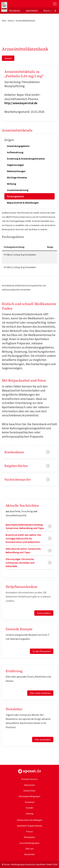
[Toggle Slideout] (55, 4)
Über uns (30, 849)
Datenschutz (30, 791)
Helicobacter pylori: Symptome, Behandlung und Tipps (23, 550)
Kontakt (29, 808)
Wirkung (11, 184)
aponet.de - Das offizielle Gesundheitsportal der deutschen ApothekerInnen (21, 4)
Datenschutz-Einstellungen (30, 820)
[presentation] (55, 11)
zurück (8, 58)
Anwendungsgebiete (18, 146)
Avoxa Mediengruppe (29, 843)
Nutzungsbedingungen (30, 796)
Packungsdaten (15, 196)
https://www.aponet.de (29, 771)
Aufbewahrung (15, 152)
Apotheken (32, 11)
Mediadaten (29, 837)
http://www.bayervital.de (21, 103)
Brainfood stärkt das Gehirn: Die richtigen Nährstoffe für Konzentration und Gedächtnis (23, 538)
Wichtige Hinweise (17, 177)
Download (30, 802)
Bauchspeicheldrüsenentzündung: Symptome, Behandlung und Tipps (25, 526)
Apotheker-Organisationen (30, 826)
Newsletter (30, 854)
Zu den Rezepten (42, 651)
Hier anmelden (43, 739)
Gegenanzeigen (15, 165)
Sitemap (30, 814)
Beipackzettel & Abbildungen (23, 203)
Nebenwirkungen (16, 171)
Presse (29, 832)
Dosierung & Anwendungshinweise (26, 159)
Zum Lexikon (44, 613)
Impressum (29, 785)
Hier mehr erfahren (40, 693)
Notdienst (15, 11)
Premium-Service (29, 779)
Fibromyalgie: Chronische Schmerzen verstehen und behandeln (20, 563)
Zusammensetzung (18, 190)
